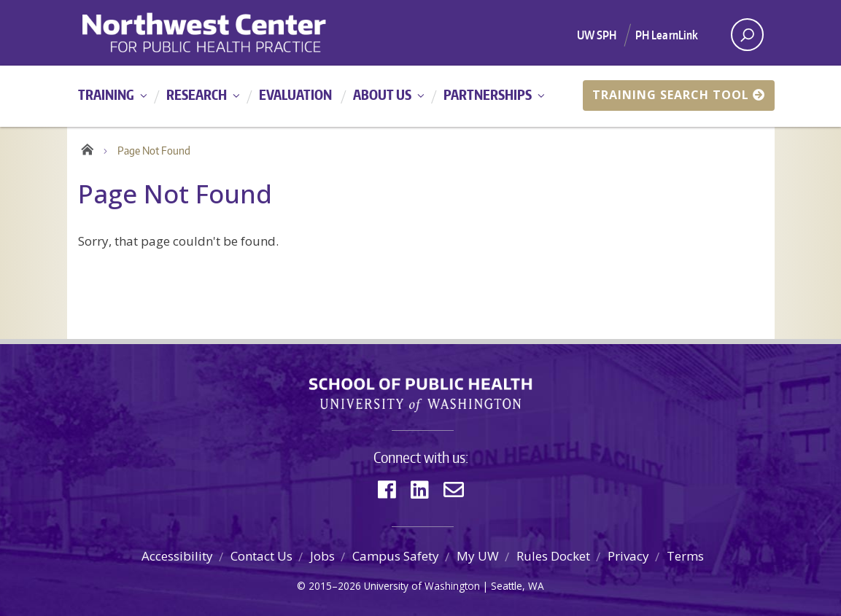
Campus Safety (396, 556)
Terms (685, 556)
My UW (478, 556)
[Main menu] (420, 96)
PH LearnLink (667, 35)
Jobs (322, 556)
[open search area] (747, 35)
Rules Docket (553, 556)
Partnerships (488, 94)
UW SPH (597, 35)
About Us (382, 94)
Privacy (628, 556)
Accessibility (177, 556)
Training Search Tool (679, 95)
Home (87, 147)
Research (197, 94)
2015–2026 (335, 586)
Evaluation (295, 94)
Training (106, 94)
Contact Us (261, 556)
